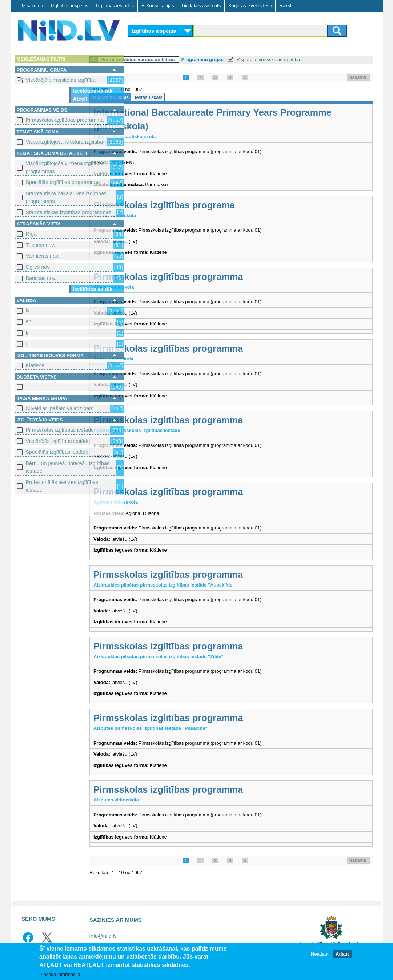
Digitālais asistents (201, 6)
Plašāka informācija (60, 975)
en (29, 321)
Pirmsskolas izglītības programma (65, 120)
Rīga (31, 234)
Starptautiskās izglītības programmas (69, 212)
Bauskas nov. (41, 278)
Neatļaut (320, 954)
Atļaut (342, 954)
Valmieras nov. (43, 256)
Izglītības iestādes (115, 6)
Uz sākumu (31, 6)
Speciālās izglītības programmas (63, 182)
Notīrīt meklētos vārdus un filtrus (178, 59)
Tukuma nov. (41, 245)
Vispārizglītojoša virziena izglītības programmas (65, 167)
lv (28, 311)
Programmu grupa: (243, 59)
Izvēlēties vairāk (93, 91)
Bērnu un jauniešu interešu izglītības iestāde (68, 467)
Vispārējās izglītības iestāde (58, 441)
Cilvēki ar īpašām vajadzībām (60, 408)
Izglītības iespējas (70, 6)
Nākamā (357, 77)
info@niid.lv (103, 936)
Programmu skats (151, 97)
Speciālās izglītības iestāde (57, 452)
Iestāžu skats (189, 97)
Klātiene (35, 365)
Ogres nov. (38, 267)
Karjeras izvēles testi (250, 6)
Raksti (286, 6)
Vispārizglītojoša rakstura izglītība (65, 142)
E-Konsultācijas (158, 6)
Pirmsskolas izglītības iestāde (60, 430)
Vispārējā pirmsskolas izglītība (61, 80)
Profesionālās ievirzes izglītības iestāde (62, 486)
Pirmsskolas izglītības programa (204, 205)
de (29, 344)
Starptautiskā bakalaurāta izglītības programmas (66, 197)
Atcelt (80, 99)
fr (27, 333)
